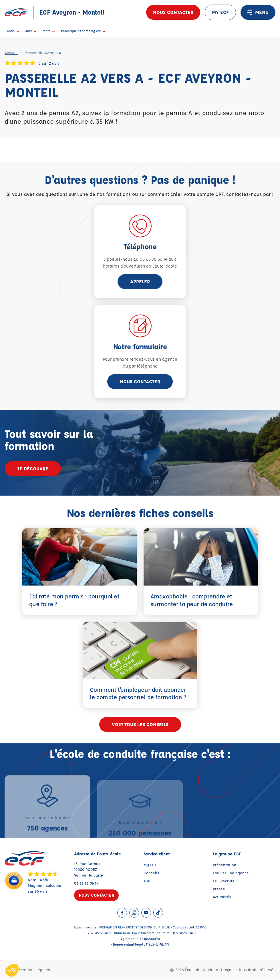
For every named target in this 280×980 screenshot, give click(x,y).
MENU (258, 12)
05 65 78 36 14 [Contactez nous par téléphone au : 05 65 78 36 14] (86, 884)
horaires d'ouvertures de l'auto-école (140, 266)
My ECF (150, 865)
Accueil (11, 53)
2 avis (54, 63)
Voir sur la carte (89, 876)
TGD (147, 881)
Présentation (225, 865)
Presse (219, 889)
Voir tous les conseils (140, 725)
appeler (140, 281)
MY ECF (220, 12)
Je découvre (33, 469)
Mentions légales (34, 970)
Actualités (222, 897)
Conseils (151, 873)
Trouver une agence (231, 873)
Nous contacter (173, 12)
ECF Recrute (224, 881)
